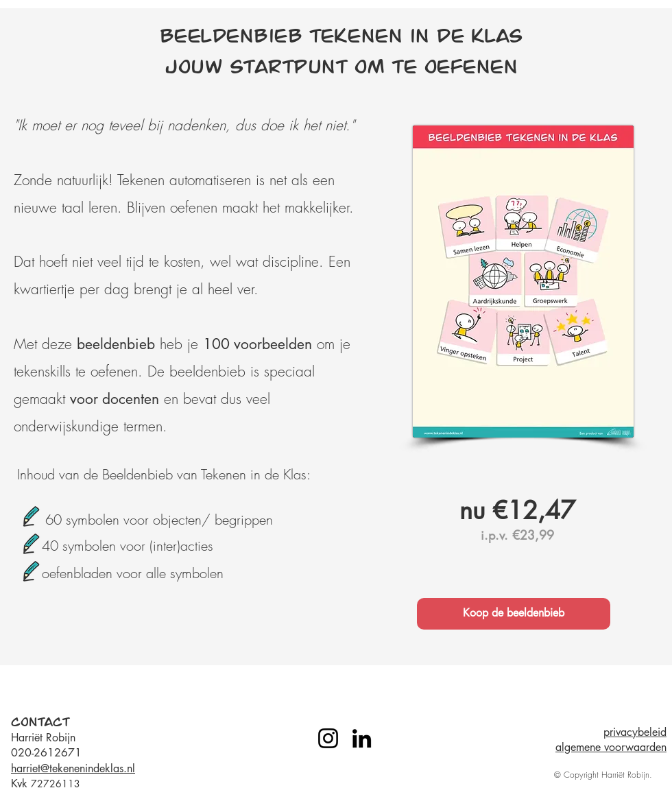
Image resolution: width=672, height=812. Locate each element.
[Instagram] (328, 738)
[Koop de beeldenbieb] (514, 614)
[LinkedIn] (362, 738)
